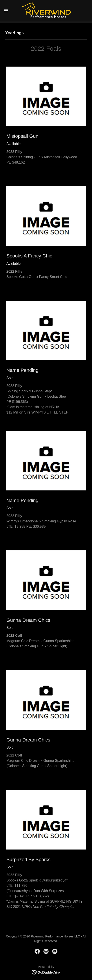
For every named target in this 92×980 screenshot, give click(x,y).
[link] (46, 11)
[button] (8, 11)
